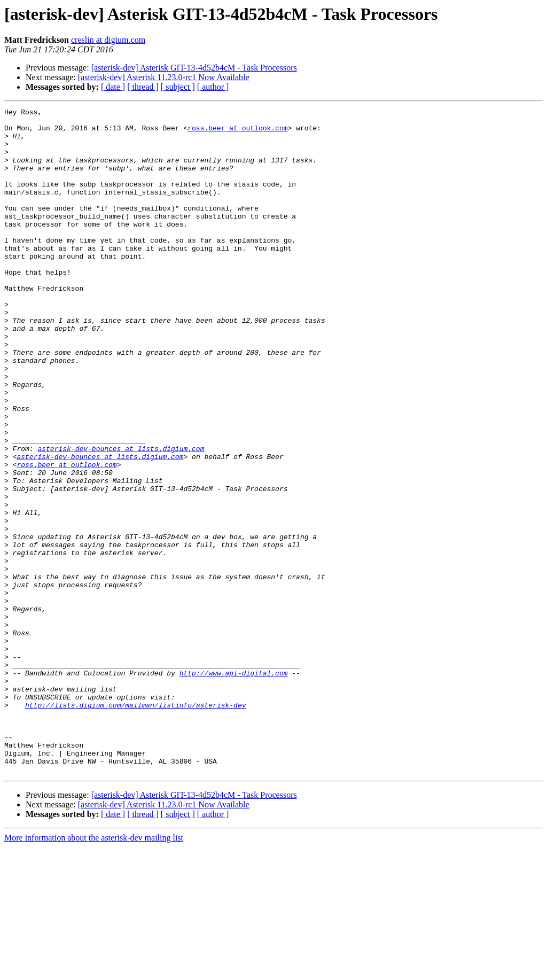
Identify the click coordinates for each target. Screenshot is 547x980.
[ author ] (213, 87)
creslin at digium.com (108, 40)
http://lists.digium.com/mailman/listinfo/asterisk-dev (135, 825)
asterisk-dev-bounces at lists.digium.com (121, 517)
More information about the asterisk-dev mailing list (94, 971)
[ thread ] (143, 87)
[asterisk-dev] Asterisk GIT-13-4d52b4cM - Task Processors (194, 68)
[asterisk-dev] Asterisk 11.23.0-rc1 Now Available (164, 77)
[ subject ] (178, 87)
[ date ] (113, 87)
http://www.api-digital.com (234, 787)
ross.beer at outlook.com (237, 133)
